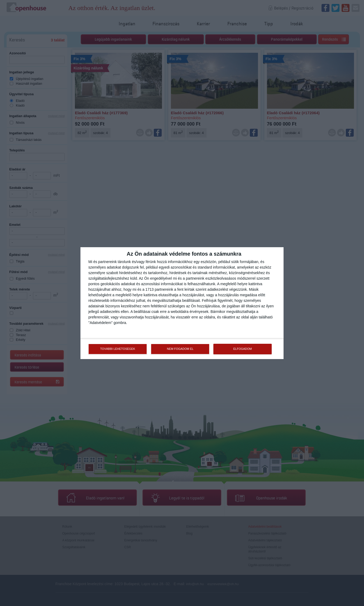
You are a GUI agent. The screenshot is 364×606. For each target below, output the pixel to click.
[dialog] (182, 303)
